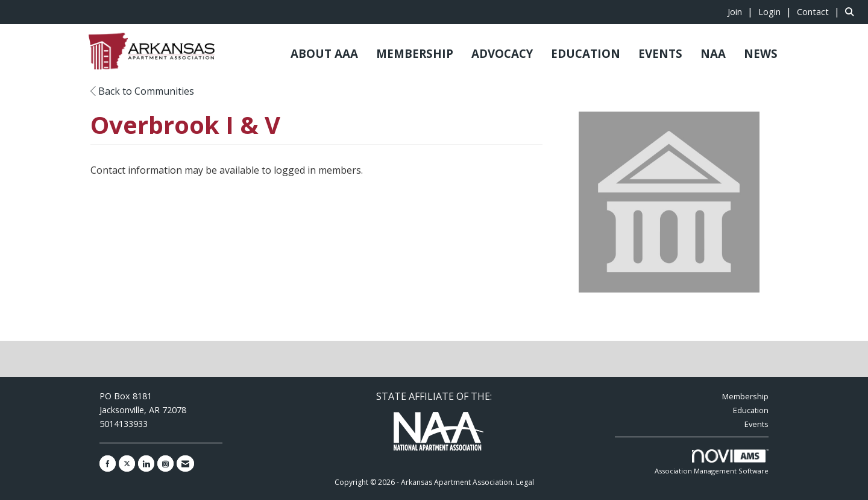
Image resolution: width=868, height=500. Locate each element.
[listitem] (742, 11)
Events (756, 424)
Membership (745, 396)
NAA (713, 53)
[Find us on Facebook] (108, 464)
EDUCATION (586, 53)
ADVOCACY (502, 53)
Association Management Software (712, 462)
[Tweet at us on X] (127, 464)
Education (751, 410)
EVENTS (660, 53)
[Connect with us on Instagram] (165, 464)
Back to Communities (142, 91)
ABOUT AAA (324, 53)
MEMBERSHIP (415, 53)
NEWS (761, 53)
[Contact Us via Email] (185, 464)
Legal (525, 482)
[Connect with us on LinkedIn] (146, 464)
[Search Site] (852, 11)
